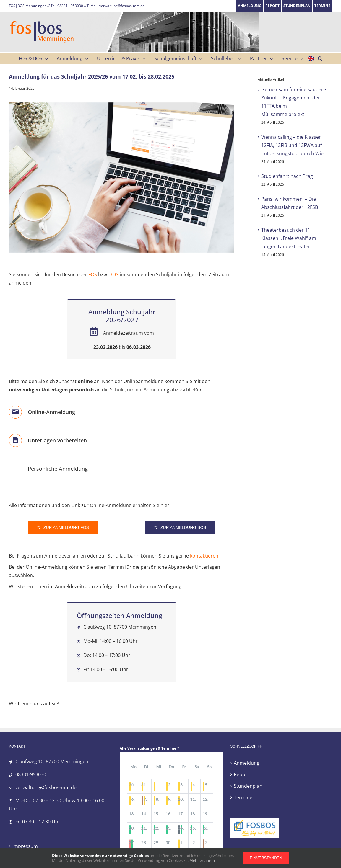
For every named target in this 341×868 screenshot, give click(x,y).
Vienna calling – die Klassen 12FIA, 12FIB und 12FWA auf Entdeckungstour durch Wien (294, 145)
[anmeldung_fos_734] (121, 178)
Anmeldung (247, 763)
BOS (114, 274)
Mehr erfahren (202, 860)
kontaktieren (204, 556)
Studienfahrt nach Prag (287, 176)
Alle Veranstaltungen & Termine (148, 748)
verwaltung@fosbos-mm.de (46, 787)
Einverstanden (266, 858)
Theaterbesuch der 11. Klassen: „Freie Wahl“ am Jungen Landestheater (289, 238)
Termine (243, 797)
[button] (320, 58)
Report (241, 774)
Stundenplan (248, 786)
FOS (93, 274)
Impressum (25, 846)
